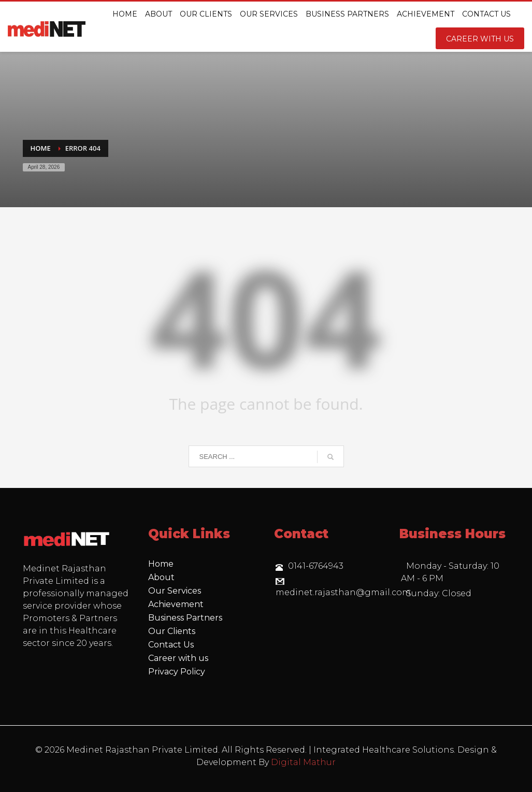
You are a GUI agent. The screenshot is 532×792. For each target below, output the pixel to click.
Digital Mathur (303, 762)
